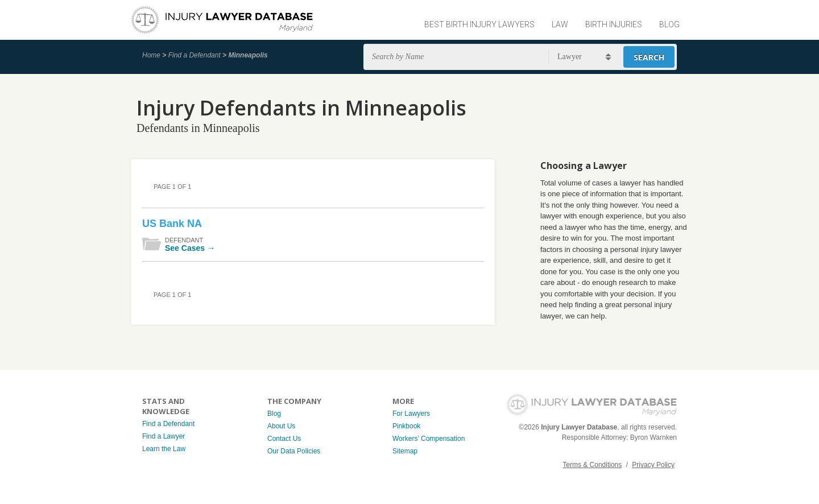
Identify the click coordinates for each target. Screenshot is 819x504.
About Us (281, 426)
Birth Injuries (614, 24)
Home (151, 55)
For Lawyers (411, 414)
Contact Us (284, 439)
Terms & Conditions (592, 465)
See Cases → (190, 248)
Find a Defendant (195, 55)
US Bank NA (172, 224)
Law (560, 24)
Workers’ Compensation (429, 439)
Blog (669, 24)
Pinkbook (406, 426)
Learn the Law (164, 449)
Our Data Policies (294, 451)
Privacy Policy (653, 465)
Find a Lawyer (164, 436)
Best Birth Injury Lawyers (479, 24)
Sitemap (405, 451)
